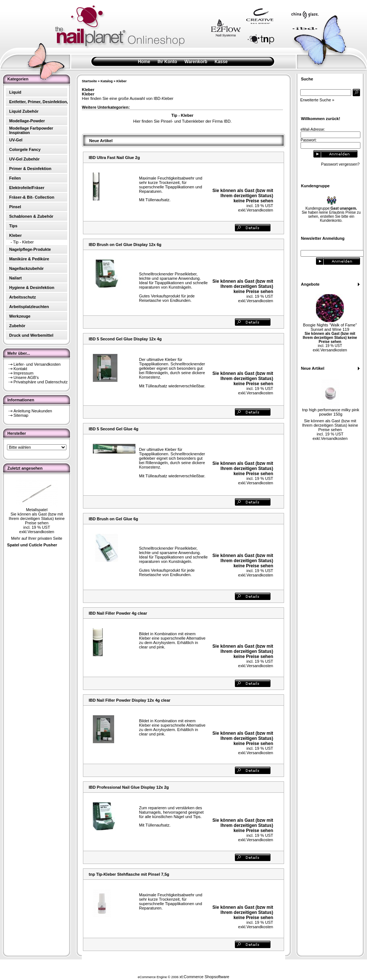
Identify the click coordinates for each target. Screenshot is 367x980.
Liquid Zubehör (24, 111)
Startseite (89, 81)
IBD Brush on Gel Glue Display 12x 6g (125, 245)
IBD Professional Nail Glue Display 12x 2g (129, 787)
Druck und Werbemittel (31, 335)
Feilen (15, 178)
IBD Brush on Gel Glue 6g (113, 519)
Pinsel (15, 207)
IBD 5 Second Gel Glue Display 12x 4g (125, 339)
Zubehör (17, 326)
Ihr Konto (167, 62)
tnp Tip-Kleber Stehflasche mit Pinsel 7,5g (129, 874)
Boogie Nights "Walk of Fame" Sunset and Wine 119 (330, 327)
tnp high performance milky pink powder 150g (330, 412)
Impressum (23, 373)
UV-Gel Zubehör (24, 159)
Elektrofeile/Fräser (27, 188)
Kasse (221, 62)
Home (144, 62)
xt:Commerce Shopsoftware (204, 977)
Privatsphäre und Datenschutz (41, 382)
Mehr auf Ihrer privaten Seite (37, 538)
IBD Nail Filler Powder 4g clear (118, 613)
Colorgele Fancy (25, 149)
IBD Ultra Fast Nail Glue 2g (114, 158)
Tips (13, 226)
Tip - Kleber (23, 242)
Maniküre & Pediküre (29, 259)
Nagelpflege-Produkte (30, 249)
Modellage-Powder (27, 121)
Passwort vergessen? (340, 164)
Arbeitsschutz (23, 297)
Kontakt (20, 369)
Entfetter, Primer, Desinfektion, (39, 102)
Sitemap (21, 415)
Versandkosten (41, 532)
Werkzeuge (20, 316)
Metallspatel (37, 510)
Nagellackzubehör (26, 268)
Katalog (107, 81)
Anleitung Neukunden (33, 411)
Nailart (15, 278)
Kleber (121, 81)
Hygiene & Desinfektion (32, 288)
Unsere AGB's (26, 377)
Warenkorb (196, 62)
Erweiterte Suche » (317, 100)
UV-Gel (16, 140)
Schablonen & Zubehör (31, 216)
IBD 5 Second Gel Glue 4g (114, 429)
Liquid (15, 92)
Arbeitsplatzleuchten (29, 307)
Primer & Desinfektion (30, 169)
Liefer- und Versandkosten (37, 364)
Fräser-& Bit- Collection (32, 197)
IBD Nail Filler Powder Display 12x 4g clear (130, 700)
